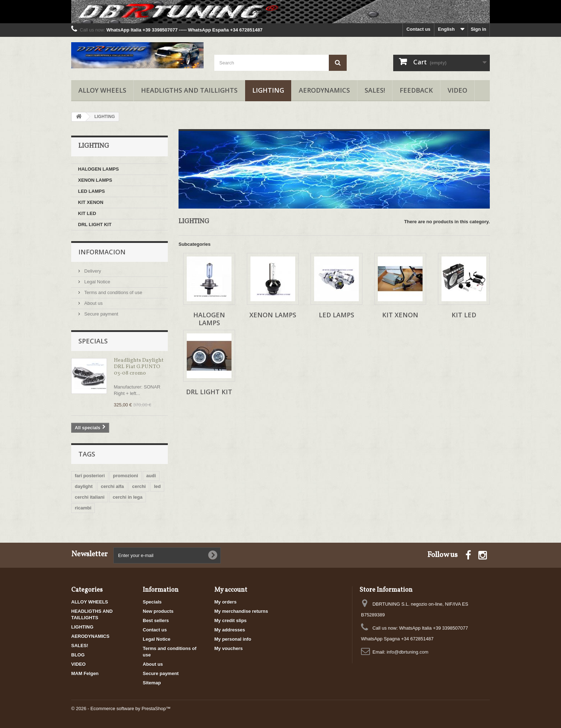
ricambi (83, 508)
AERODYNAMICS (324, 90)
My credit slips (230, 620)
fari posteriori (90, 476)
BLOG (78, 655)
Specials (93, 341)
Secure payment (101, 314)
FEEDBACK (416, 90)
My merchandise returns (241, 611)
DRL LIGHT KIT (95, 224)
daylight (84, 486)
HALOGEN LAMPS (98, 169)
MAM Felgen (85, 673)
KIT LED (87, 213)
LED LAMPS (91, 191)
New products (158, 611)
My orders (225, 602)
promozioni (126, 476)
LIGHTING (268, 90)
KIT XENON (91, 202)
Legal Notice (97, 282)
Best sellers (156, 620)
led (157, 486)
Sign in (479, 29)
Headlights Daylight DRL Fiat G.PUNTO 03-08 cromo (139, 367)
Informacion (102, 252)
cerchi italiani (90, 497)
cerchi (139, 486)
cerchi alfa (112, 486)
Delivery (92, 271)
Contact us (418, 29)
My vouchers (228, 648)
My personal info (233, 639)
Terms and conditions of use (113, 292)
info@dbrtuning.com (408, 652)
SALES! (375, 90)
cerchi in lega (128, 497)
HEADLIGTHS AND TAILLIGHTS (189, 90)
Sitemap (152, 683)
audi (151, 476)
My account (231, 590)
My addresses (230, 630)
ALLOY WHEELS (102, 90)
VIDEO (457, 90)
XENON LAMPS (95, 180)
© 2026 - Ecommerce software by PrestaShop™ (121, 709)
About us (93, 303)
